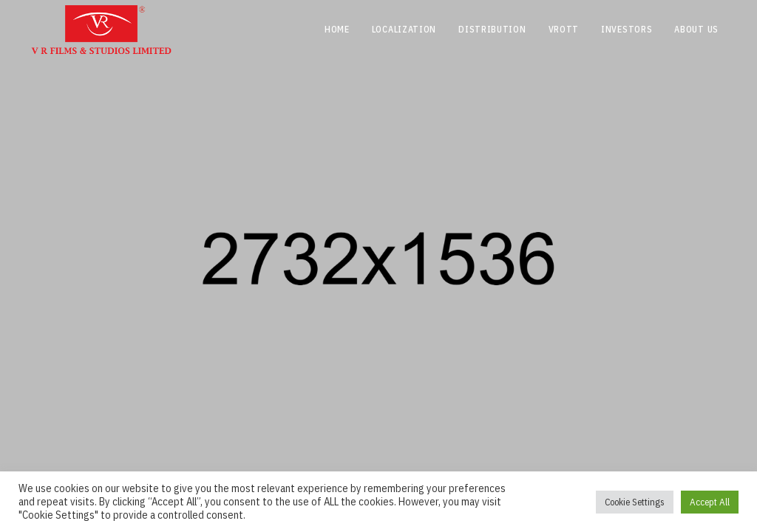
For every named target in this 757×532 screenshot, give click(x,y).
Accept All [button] (710, 502)
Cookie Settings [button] (635, 502)
